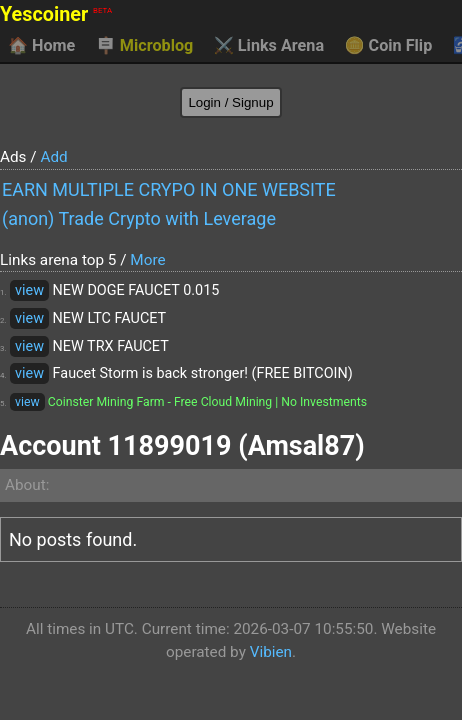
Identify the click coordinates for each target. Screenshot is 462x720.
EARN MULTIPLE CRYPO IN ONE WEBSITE (169, 189)
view (29, 290)
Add (53, 157)
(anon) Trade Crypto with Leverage (139, 218)
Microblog (145, 46)
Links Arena (269, 46)
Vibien (271, 652)
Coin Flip (389, 46)
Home (41, 46)
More (147, 260)
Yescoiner (56, 14)
